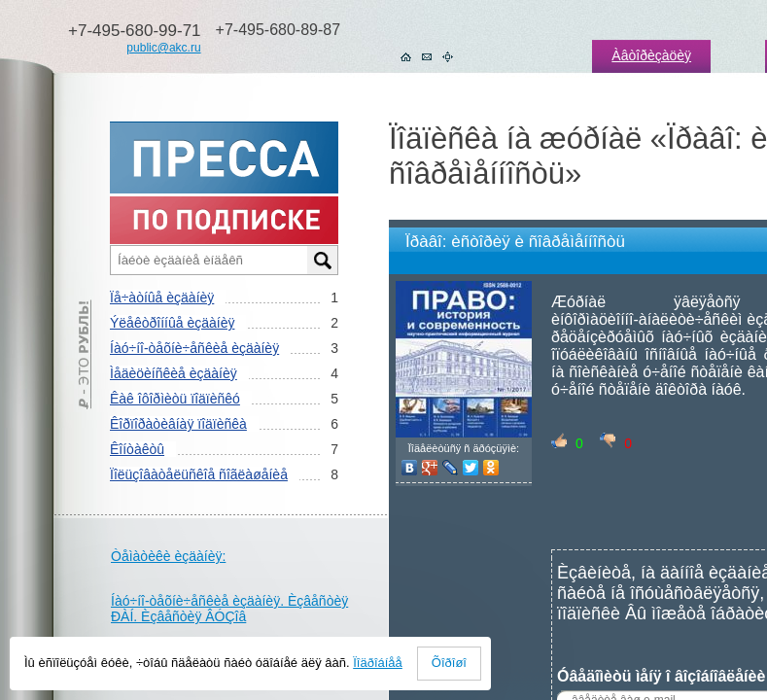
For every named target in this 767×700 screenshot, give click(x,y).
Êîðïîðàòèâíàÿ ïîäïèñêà (178, 424)
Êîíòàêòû (137, 449)
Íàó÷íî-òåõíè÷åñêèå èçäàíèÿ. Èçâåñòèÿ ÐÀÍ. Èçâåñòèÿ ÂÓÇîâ (229, 609)
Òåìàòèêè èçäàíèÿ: (168, 556)
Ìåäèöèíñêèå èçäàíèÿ (174, 373)
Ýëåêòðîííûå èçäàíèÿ (172, 323)
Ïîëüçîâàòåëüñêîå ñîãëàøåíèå (199, 474)
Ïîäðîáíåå (378, 663)
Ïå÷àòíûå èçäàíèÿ (162, 297)
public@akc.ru (163, 48)
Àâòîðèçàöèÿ (651, 55)
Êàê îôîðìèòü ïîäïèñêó (175, 399)
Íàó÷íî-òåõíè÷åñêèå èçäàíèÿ (194, 348)
